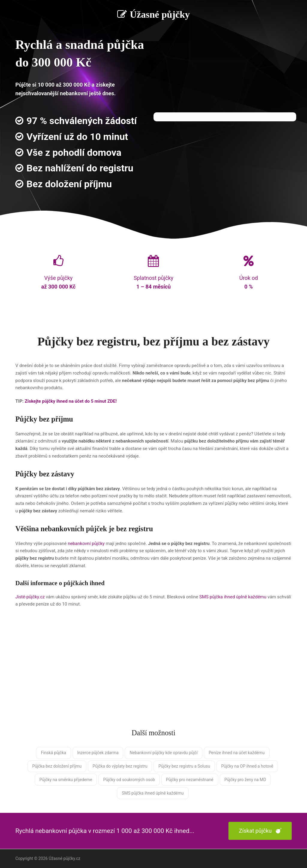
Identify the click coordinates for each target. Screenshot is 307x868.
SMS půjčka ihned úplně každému (233, 597)
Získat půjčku (260, 831)
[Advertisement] (153, 674)
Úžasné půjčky (153, 14)
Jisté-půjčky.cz (30, 597)
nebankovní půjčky (86, 544)
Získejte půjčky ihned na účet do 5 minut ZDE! (71, 401)
